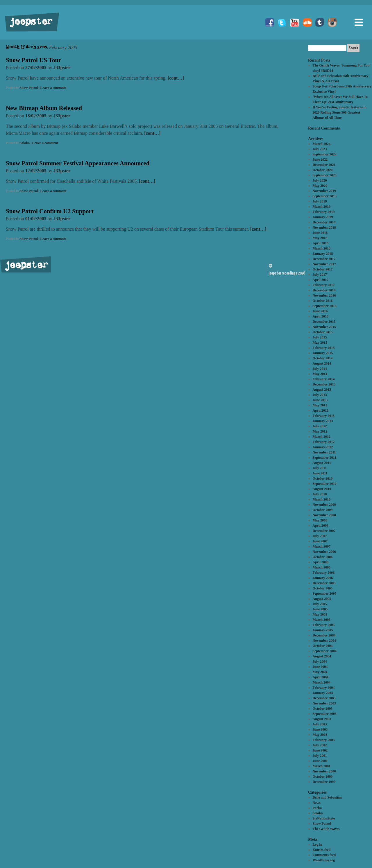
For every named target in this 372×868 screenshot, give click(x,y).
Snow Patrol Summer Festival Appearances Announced (78, 163)
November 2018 (324, 227)
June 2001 (320, 761)
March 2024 (322, 144)
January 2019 (323, 217)
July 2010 (320, 494)
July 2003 (320, 724)
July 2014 (320, 369)
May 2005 (320, 614)
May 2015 (320, 342)
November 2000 (324, 771)
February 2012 (324, 442)
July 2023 (320, 149)
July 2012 (320, 426)
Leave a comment (53, 88)
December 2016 (324, 290)
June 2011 (320, 473)
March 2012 (322, 437)
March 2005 (322, 620)
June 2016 (320, 311)
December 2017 (324, 259)
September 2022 (325, 154)
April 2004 (321, 677)
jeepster (30, 22)
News (317, 803)
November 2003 (324, 703)
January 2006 (323, 578)
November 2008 (324, 515)
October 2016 (323, 301)
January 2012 (323, 447)
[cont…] (176, 78)
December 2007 (324, 531)
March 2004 (322, 682)
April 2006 (321, 562)
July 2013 (320, 395)
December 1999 (324, 782)
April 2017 (321, 280)
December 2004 (324, 635)
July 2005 (320, 604)
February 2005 (324, 625)
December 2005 (324, 583)
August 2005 (322, 599)
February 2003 (324, 740)
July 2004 (320, 661)
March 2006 (322, 567)
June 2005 (320, 609)
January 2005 (323, 630)
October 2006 (323, 557)
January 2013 (323, 421)
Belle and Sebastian (327, 797)
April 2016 (321, 316)
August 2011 (322, 463)
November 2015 (324, 327)
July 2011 (320, 468)
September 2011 (324, 458)
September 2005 (325, 593)
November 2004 (324, 641)
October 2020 (323, 170)
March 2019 (322, 207)
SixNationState (324, 818)
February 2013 (324, 416)
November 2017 (324, 264)
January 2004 (323, 693)
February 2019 (324, 212)
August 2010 (322, 489)
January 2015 (323, 353)
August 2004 (322, 656)
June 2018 (320, 233)
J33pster (62, 68)
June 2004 (320, 667)
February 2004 (324, 688)
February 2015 (324, 348)
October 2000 (323, 776)
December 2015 (324, 322)
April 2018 (321, 243)
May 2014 (320, 374)
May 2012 (320, 431)
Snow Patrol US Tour (33, 60)
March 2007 (322, 546)
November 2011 (324, 452)
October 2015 (323, 332)
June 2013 (320, 400)
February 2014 (324, 379)
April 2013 (321, 410)
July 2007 (320, 536)
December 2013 (324, 384)
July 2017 (320, 275)
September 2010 (325, 484)
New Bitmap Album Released (44, 108)
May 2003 (320, 735)
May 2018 (320, 238)
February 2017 (324, 285)
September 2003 (325, 714)
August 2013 (322, 390)
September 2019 (325, 196)
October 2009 (323, 510)
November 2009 (324, 505)
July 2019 (320, 201)
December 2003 (324, 698)
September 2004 (325, 651)
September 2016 (325, 306)
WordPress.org (324, 860)
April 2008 (321, 526)
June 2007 (320, 541)
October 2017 (323, 269)
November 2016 (324, 295)
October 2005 (323, 588)
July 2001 (320, 756)
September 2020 (325, 175)
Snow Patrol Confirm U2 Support (50, 211)
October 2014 (323, 358)
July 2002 (320, 745)
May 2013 (320, 405)
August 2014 (322, 363)
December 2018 (324, 222)
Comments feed (324, 855)
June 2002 (320, 750)
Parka (317, 808)
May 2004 (320, 672)
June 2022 (320, 159)
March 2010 (322, 499)
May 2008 (320, 520)
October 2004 (323, 646)
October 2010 (323, 478)
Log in (318, 844)
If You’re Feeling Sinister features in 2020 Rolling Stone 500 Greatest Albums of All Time (340, 112)
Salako (25, 143)
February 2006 (324, 573)
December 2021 (324, 165)
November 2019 (324, 191)
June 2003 (320, 729)
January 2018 (323, 254)
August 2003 (322, 719)
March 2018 (322, 248)
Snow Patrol (29, 88)
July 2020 (320, 180)
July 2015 (320, 337)
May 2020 (320, 186)
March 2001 (322, 766)
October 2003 (323, 709)
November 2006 (324, 552)
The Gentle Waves (326, 829)
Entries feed (322, 850)
